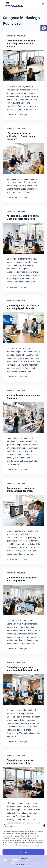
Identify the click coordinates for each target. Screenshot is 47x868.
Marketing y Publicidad (16, 36)
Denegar (23, 859)
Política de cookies (22, 865)
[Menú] (43, 4)
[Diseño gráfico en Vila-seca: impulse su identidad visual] (24, 510)
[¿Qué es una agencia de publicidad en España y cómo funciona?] (24, 158)
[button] (44, 28)
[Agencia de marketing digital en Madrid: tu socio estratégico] (24, 238)
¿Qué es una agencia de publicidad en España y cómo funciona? (21, 136)
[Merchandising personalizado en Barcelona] (24, 417)
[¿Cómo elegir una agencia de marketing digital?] (24, 600)
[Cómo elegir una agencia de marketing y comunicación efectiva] (24, 66)
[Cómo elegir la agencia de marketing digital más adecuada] (24, 690)
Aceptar (23, 852)
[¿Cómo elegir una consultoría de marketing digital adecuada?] (24, 328)
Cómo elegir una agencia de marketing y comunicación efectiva (21, 44)
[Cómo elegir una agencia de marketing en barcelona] (24, 782)
